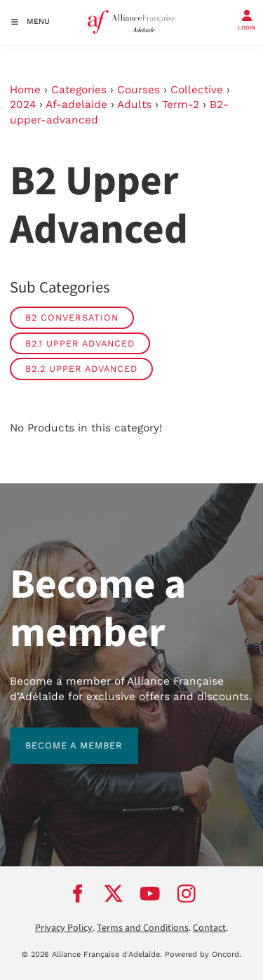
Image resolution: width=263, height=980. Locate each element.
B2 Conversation (72, 317)
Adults (134, 105)
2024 (23, 105)
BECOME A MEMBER (59, 735)
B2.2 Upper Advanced (81, 369)
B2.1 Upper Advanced (80, 343)
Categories (79, 90)
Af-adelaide (76, 105)
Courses (139, 90)
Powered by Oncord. (203, 954)
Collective (197, 90)
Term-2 (181, 105)
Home (25, 90)
